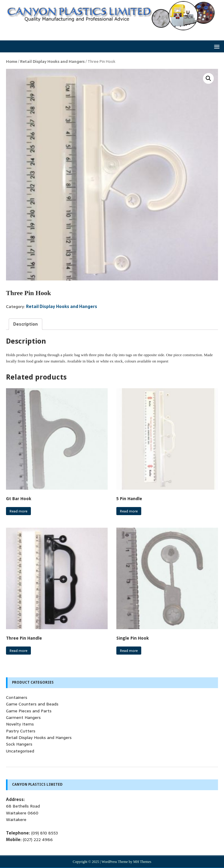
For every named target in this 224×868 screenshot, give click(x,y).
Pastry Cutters (21, 731)
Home (12, 62)
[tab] (25, 324)
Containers (17, 697)
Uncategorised (20, 751)
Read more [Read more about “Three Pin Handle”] (18, 651)
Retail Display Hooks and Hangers (52, 62)
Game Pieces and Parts (29, 711)
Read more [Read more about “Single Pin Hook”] (129, 651)
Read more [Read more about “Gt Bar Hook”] (18, 511)
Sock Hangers (19, 744)
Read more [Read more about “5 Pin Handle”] (129, 511)
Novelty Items (20, 724)
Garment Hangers (23, 717)
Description (25, 324)
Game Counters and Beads (32, 704)
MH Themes (142, 862)
